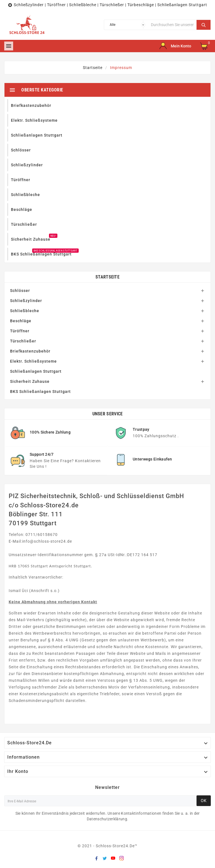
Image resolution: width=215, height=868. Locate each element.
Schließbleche (25, 311)
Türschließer (23, 341)
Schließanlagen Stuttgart (36, 371)
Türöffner (20, 331)
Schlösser (20, 291)
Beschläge (21, 321)
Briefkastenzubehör (30, 351)
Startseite (107, 277)
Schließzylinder (26, 301)
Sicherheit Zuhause (30, 381)
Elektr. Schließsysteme (33, 361)
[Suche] (172, 25)
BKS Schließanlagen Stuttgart (40, 392)
